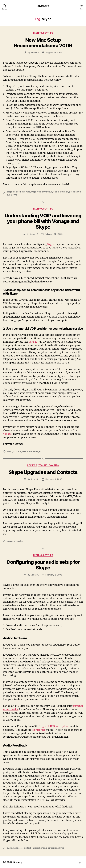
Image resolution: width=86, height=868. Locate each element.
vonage (37, 451)
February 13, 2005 (54, 234)
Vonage (33, 342)
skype (69, 192)
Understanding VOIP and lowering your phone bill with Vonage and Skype (43, 221)
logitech (27, 848)
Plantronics (39, 730)
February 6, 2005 (54, 479)
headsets (18, 848)
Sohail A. (35, 53)
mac (28, 192)
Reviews (32, 465)
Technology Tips (43, 33)
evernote (20, 192)
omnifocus (47, 192)
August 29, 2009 (54, 53)
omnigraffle (59, 192)
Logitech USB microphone (55, 726)
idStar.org (43, 6)
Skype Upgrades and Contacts (43, 472)
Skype (51, 244)
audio (10, 848)
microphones (39, 848)
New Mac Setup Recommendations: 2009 (43, 43)
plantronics (52, 848)
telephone (27, 451)
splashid (77, 192)
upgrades (18, 541)
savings (11, 451)
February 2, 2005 (54, 575)
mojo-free (36, 192)
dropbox (11, 192)
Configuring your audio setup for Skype (43, 565)
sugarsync (12, 195)
